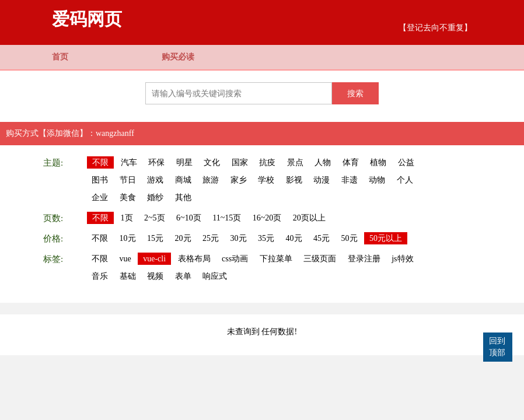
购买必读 (178, 57)
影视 (294, 180)
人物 (323, 162)
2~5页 (155, 218)
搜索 (355, 93)
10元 (128, 238)
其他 (183, 197)
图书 (100, 180)
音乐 (100, 276)
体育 (351, 162)
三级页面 (320, 259)
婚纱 (155, 197)
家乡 (239, 180)
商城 (183, 180)
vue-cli (154, 259)
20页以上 (309, 218)
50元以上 (386, 238)
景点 (295, 162)
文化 (212, 162)
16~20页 (267, 218)
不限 (100, 162)
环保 (156, 162)
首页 (60, 57)
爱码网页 (87, 19)
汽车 (129, 162)
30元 (239, 238)
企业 (100, 197)
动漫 (322, 180)
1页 (127, 218)
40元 (294, 238)
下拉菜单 (276, 259)
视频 (155, 276)
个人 (405, 180)
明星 (184, 162)
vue (125, 259)
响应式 (215, 276)
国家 (240, 162)
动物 (377, 180)
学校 (266, 180)
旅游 (211, 180)
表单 (183, 276)
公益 (406, 162)
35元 (266, 238)
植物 (378, 162)
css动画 (235, 259)
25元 (211, 238)
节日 (128, 180)
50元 (350, 238)
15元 (155, 238)
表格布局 (194, 259)
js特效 (402, 259)
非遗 (350, 180)
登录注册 (364, 259)
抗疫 (267, 162)
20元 (183, 238)
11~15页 (227, 218)
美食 (128, 197)
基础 (128, 276)
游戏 (155, 180)
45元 (322, 238)
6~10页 (189, 218)
